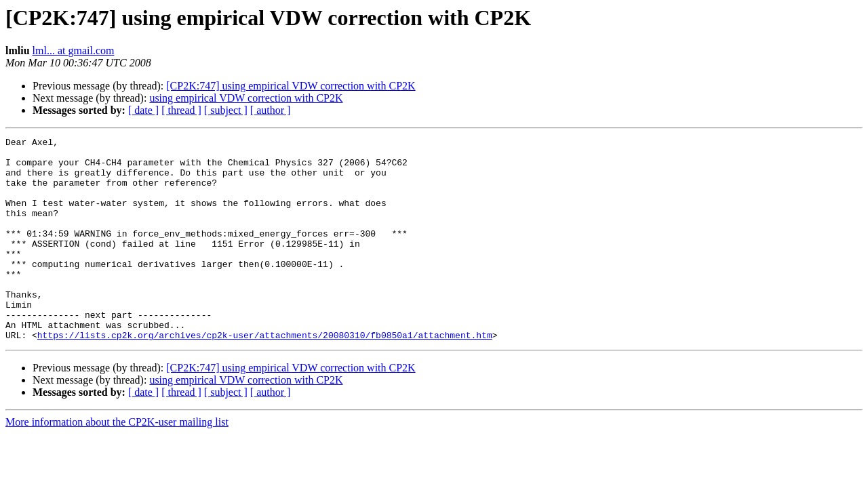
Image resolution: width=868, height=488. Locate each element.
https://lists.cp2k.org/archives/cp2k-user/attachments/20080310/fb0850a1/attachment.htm (265, 375)
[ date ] (143, 110)
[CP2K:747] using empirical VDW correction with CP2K (291, 86)
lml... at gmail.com (74, 50)
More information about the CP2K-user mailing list (117, 463)
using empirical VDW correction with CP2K (246, 98)
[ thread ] (181, 110)
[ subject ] (226, 110)
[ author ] (271, 110)
